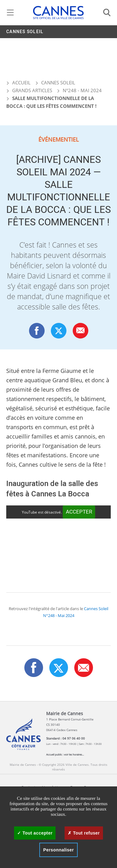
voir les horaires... (74, 754)
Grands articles (32, 90)
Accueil (18, 83)
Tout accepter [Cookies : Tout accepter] (35, 833)
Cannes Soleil (25, 32)
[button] (80, 331)
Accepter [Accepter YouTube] (79, 512)
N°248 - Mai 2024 (82, 90)
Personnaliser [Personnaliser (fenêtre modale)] (58, 850)
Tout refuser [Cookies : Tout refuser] (84, 833)
